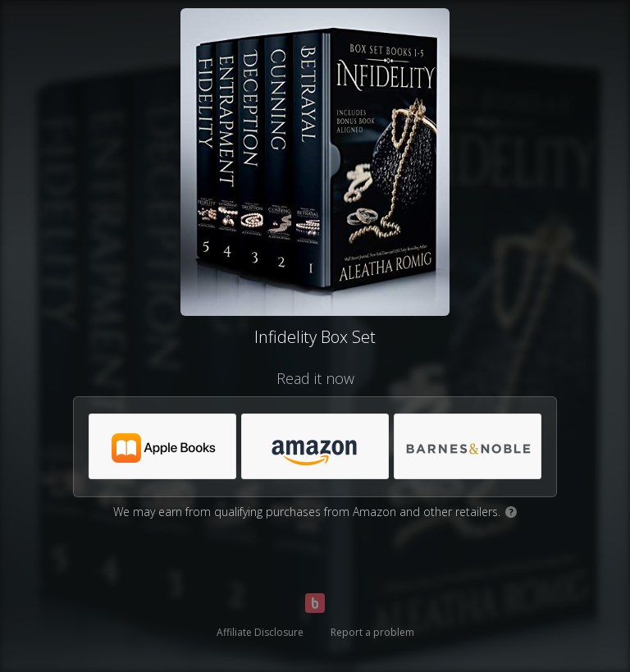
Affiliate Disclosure (260, 632)
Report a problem (372, 632)
